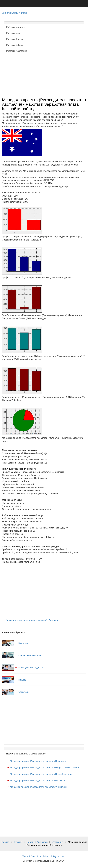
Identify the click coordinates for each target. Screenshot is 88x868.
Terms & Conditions (32, 856)
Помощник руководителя (31, 668)
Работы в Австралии (17, 51)
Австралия (58, 842)
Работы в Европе (15, 39)
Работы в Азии (14, 33)
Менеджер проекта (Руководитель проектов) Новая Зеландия (41, 774)
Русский (18, 842)
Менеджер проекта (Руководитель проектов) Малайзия (38, 781)
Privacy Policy (50, 856)
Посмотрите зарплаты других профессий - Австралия (33, 620)
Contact (62, 856)
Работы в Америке (16, 27)
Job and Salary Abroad (14, 13)
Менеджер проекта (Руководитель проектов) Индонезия (38, 761)
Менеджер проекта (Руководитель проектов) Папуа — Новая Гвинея (44, 768)
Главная (5, 842)
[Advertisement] (44, 76)
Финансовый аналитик (30, 655)
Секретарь (24, 692)
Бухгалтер (23, 643)
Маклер (22, 680)
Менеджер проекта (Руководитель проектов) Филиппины (38, 787)
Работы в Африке (15, 45)
